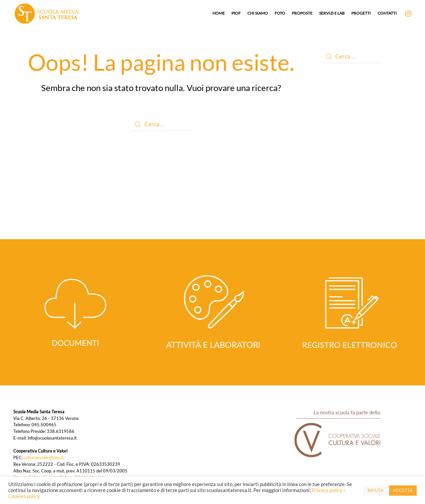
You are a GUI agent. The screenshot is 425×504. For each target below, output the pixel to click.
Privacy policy (327, 490)
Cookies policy (24, 496)
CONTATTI (387, 13)
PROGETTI (361, 13)
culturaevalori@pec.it (44, 458)
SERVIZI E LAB (332, 13)
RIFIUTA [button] (376, 490)
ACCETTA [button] (403, 490)
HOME (219, 13)
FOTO (280, 13)
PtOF (236, 13)
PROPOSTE (302, 13)
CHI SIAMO (258, 13)
